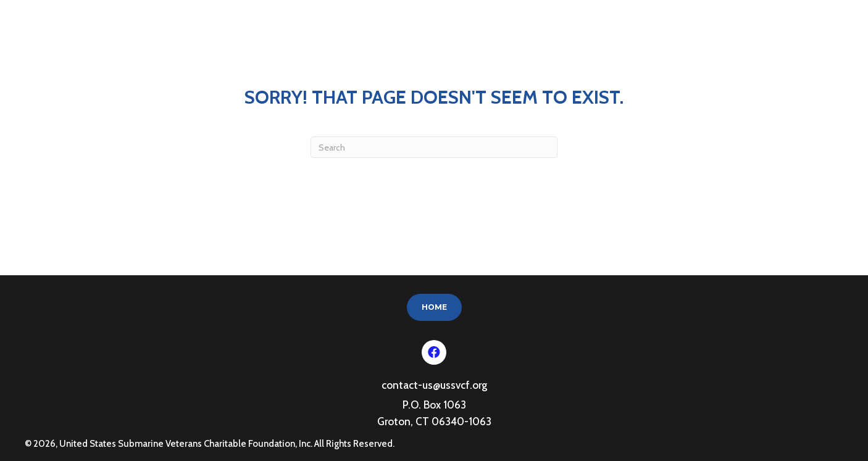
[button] (434, 352)
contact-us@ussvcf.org (434, 385)
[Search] (434, 147)
